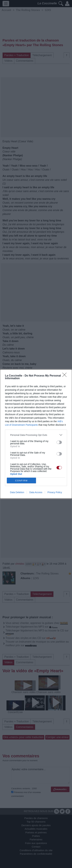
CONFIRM (21, 481)
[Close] (65, 376)
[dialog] (36, 434)
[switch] (59, 442)
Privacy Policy (55, 492)
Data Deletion (17, 492)
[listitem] (36, 435)
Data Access (36, 492)
